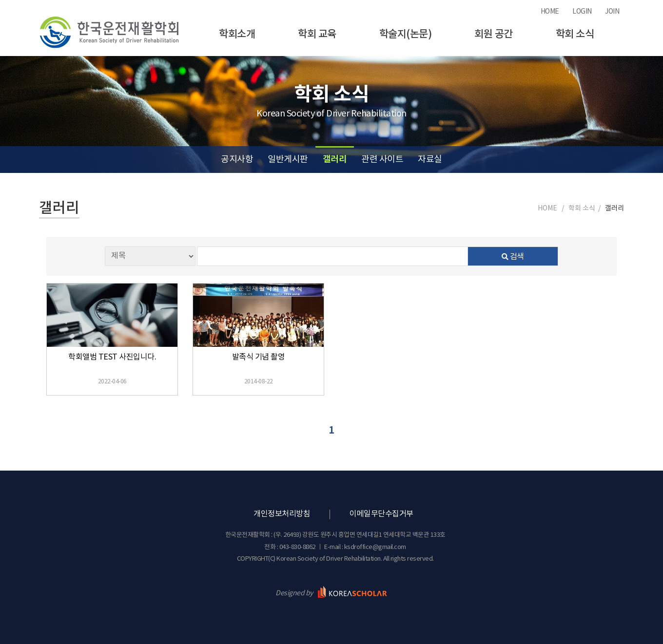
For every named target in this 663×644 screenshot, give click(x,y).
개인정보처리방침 (282, 514)
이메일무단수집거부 (381, 514)
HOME (550, 12)
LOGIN (582, 12)
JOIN (612, 12)
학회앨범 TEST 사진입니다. (112, 357)
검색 (513, 257)
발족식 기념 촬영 (259, 357)
